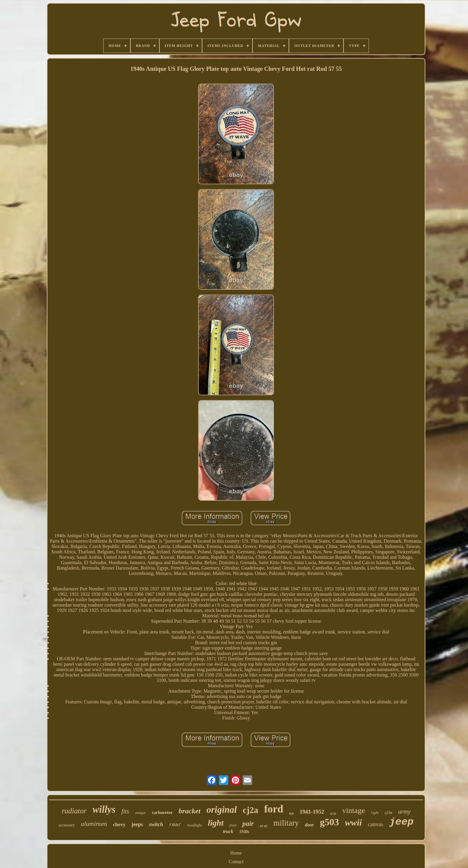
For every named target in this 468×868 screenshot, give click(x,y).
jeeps (137, 824)
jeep (401, 822)
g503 (330, 822)
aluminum (94, 824)
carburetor (162, 812)
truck (228, 831)
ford (274, 809)
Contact (236, 862)
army (404, 812)
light (216, 823)
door (309, 825)
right (375, 813)
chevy (119, 825)
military (286, 823)
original (222, 810)
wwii (354, 822)
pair (248, 824)
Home (236, 853)
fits (125, 811)
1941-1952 (312, 812)
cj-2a (333, 813)
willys (104, 809)
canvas (375, 824)
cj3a (388, 812)
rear (175, 825)
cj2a (250, 810)
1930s (244, 832)
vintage (354, 810)
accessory (67, 825)
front (233, 825)
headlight (194, 825)
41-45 (264, 826)
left (291, 813)
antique (141, 813)
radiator (74, 811)
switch (156, 824)
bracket (189, 811)
